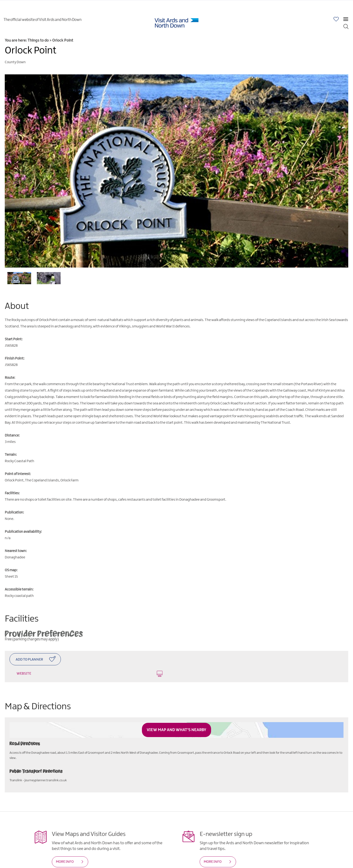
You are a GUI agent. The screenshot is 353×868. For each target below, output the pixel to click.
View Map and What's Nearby (176, 730)
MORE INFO (65, 862)
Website (90, 674)
